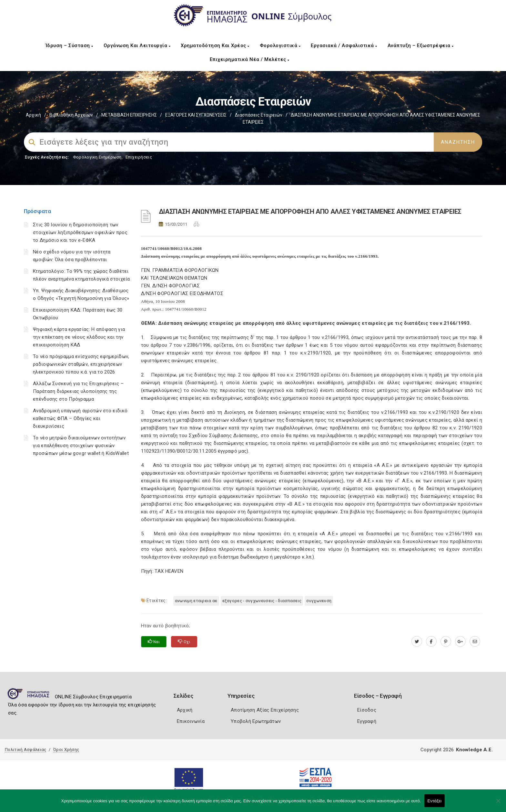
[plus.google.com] (460, 642)
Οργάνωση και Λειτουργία (137, 46)
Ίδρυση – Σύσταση (69, 46)
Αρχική (33, 115)
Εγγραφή (367, 721)
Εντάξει (435, 801)
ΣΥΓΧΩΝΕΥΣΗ (319, 601)
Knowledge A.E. (474, 750)
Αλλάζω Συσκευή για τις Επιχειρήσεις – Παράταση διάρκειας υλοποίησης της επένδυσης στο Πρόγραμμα (78, 391)
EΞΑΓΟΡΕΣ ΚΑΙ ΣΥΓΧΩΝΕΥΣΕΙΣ (196, 115)
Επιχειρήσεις (139, 157)
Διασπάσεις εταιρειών (259, 115)
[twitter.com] (417, 642)
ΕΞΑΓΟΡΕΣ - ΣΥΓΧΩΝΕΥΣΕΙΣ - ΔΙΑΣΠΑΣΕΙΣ (262, 601)
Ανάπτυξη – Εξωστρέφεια (421, 46)
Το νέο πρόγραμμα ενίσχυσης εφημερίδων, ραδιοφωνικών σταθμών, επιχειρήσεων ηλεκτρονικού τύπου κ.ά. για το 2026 (81, 364)
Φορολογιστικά (280, 46)
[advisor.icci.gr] (475, 642)
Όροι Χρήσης (66, 750)
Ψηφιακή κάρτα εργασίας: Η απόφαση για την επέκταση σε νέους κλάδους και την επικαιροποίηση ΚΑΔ (79, 337)
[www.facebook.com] (431, 642)
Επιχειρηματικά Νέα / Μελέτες (250, 59)
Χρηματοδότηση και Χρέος (215, 46)
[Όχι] (498, 804)
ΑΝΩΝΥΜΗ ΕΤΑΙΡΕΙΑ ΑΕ (196, 601)
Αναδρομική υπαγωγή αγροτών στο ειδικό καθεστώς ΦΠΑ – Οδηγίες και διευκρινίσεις (80, 418)
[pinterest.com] (446, 642)
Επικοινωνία (191, 721)
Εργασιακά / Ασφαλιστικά (344, 46)
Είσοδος (367, 710)
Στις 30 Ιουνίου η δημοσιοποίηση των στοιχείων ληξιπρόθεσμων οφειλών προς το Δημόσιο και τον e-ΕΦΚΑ (80, 232)
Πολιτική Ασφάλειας (25, 750)
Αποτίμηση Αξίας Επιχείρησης (265, 710)
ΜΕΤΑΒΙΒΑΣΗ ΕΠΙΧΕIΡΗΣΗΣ (129, 115)
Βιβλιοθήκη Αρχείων (71, 115)
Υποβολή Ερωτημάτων (256, 721)
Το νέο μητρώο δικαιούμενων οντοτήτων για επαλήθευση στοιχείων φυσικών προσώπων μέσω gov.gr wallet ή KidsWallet (81, 446)
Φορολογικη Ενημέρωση (97, 157)
